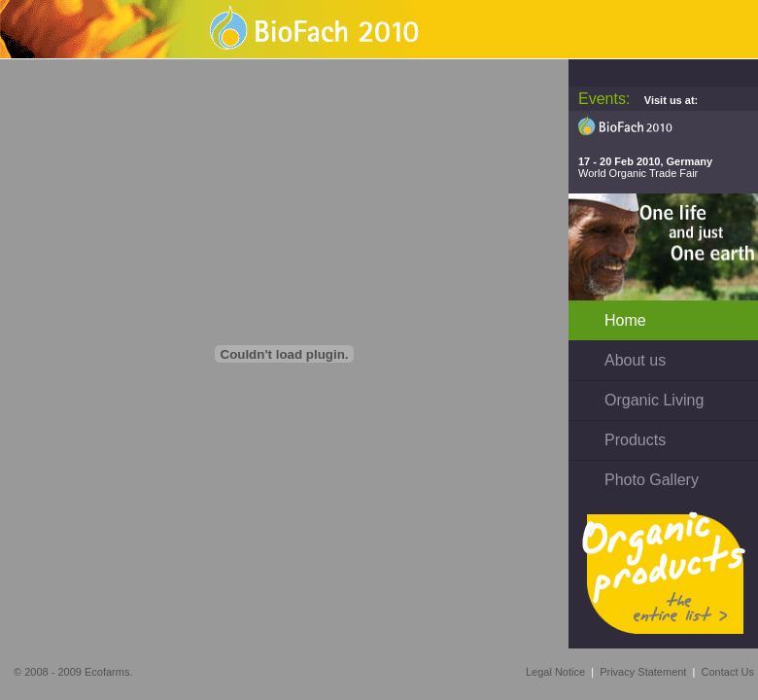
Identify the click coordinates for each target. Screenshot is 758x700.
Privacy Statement (643, 672)
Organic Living (654, 400)
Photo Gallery (652, 480)
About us (635, 360)
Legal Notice (555, 672)
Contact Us (728, 672)
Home (625, 320)
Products (635, 440)
